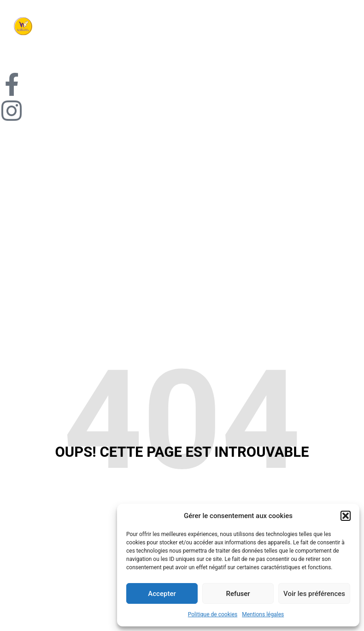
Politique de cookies (213, 614)
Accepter (162, 594)
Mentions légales (263, 614)
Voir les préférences (314, 594)
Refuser (238, 594)
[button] (346, 516)
